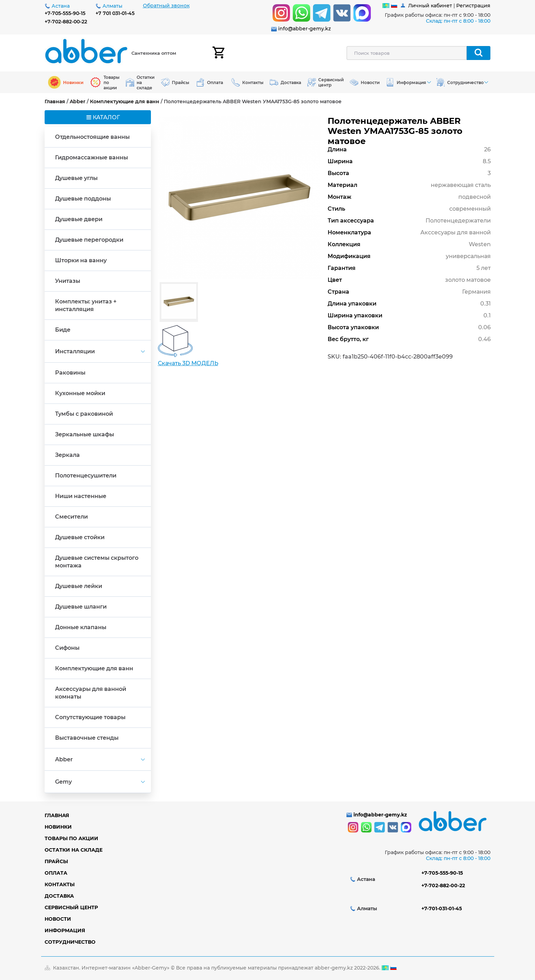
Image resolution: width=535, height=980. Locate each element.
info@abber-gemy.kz (304, 29)
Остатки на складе (74, 850)
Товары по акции (71, 838)
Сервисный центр (71, 907)
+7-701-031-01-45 (442, 909)
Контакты (60, 884)
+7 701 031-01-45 (115, 13)
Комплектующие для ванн (125, 101)
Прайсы (56, 861)
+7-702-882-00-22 (66, 22)
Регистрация (473, 6)
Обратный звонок (166, 6)
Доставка (59, 896)
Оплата (56, 873)
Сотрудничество (70, 942)
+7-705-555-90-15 (65, 13)
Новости (58, 919)
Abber (78, 101)
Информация (65, 930)
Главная (55, 101)
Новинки (58, 827)
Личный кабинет (430, 6)
